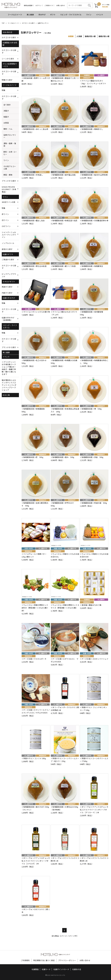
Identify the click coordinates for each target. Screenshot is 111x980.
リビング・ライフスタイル (71, 15)
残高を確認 (105, 7)
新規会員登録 (28, 5)
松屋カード (46, 969)
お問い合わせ (61, 5)
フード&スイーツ (13, 23)
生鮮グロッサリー (43, 23)
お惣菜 (6, 123)
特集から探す (7, 80)
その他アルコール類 (10, 168)
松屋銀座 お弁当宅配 (10, 44)
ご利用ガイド (49, 5)
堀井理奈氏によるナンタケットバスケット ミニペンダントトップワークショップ (9, 385)
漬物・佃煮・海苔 (10, 145)
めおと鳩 (6, 395)
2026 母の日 (7, 32)
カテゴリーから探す (28, 23)
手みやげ (42, 15)
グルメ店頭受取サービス (10, 65)
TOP (3, 23)
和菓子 (6, 117)
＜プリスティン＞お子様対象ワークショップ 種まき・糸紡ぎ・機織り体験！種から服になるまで (9, 368)
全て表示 (7, 105)
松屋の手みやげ (9, 298)
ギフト (53, 15)
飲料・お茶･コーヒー (10, 153)
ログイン (38, 5)
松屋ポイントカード (61, 969)
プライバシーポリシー (67, 960)
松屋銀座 (35, 969)
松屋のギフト (8, 254)
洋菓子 (6, 111)
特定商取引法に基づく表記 (44, 960)
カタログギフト (9, 282)
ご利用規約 (25, 960)
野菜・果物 (8, 175)
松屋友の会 (77, 969)
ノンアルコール (8, 243)
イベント (100, 15)
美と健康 (30, 15)
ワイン (89, 15)
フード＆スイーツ (15, 15)
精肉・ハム (8, 129)
